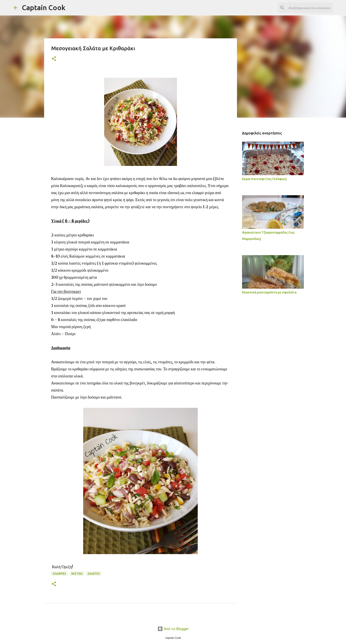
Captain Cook (44, 7)
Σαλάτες (94, 574)
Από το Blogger (173, 629)
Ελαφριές (60, 574)
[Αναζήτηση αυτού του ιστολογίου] (310, 8)
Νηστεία (77, 574)
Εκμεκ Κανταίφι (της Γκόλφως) (264, 179)
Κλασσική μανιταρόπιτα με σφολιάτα (269, 292)
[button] (54, 59)
